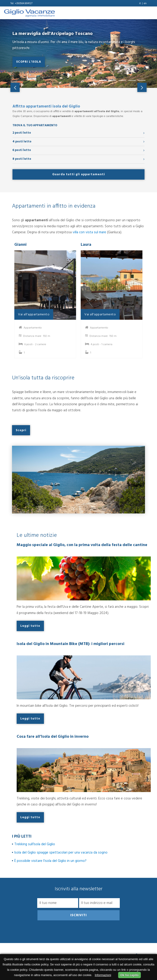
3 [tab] (121, 82)
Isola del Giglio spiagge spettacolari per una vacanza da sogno (61, 853)
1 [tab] (102, 82)
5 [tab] (140, 82)
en (145, 3)
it (140, 3)
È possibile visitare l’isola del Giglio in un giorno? (50, 861)
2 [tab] (111, 82)
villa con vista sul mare (89, 232)
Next (142, 87)
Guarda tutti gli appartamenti (79, 174)
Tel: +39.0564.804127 (21, 3)
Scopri (21, 430)
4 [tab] (131, 82)
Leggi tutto (30, 626)
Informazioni (103, 975)
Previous (15, 87)
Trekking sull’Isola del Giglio (35, 844)
